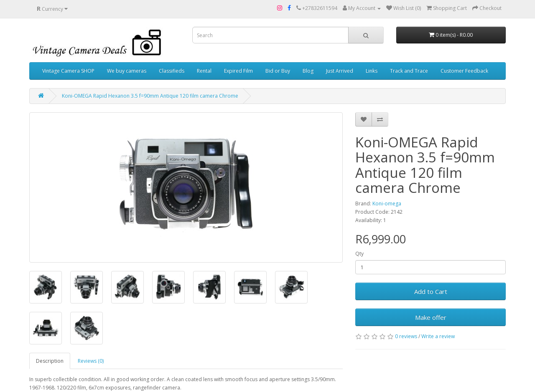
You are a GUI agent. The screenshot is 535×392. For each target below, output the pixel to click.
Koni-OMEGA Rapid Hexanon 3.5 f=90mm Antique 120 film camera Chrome (150, 96)
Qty (359, 254)
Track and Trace (409, 71)
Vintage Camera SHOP (68, 71)
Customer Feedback (464, 71)
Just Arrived (340, 71)
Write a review (438, 336)
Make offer (431, 317)
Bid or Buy (278, 71)
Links (372, 71)
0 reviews (406, 336)
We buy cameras (127, 71)
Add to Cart (431, 291)
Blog (308, 71)
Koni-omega (387, 204)
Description (50, 361)
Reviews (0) (91, 361)
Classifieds (172, 71)
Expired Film (238, 71)
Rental (204, 71)
